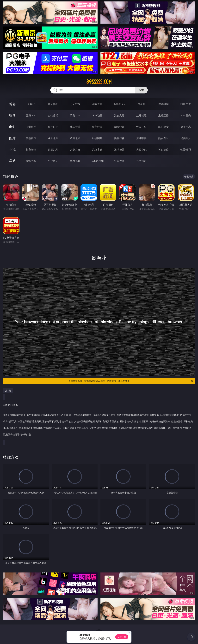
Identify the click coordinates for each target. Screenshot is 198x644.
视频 (12, 115)
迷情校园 (119, 150)
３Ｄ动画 (97, 115)
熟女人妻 (119, 115)
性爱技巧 (186, 150)
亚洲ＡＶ (31, 115)
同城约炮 (31, 161)
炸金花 (141, 104)
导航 (12, 161)
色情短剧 (141, 161)
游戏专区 (97, 104)
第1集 (8, 391)
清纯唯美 (141, 138)
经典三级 (141, 127)
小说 (12, 149)
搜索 (141, 90)
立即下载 (122, 637)
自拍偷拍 (53, 115)
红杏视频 (119, 161)
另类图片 (186, 138)
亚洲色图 (53, 138)
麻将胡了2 (119, 104)
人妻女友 (75, 150)
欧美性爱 (97, 127)
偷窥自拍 (31, 138)
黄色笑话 (163, 150)
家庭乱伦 (53, 150)
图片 (12, 138)
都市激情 (31, 150)
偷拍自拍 (53, 127)
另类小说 (141, 150)
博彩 (12, 104)
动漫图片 (97, 138)
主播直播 (163, 115)
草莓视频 (75, 161)
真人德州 (53, 104)
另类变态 (186, 127)
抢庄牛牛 (186, 104)
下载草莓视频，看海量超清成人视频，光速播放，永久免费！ (131, 381)
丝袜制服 (141, 115)
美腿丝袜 (119, 138)
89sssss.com (99, 82)
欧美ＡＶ (75, 115)
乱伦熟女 (163, 127)
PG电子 (31, 104)
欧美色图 (75, 138)
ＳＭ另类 (186, 115)
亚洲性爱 (31, 127)
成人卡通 (75, 127)
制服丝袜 (119, 127)
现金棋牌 (163, 104)
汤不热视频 (97, 161)
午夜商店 (53, 161)
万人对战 (75, 104)
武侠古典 (97, 150)
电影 (12, 127)
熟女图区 (163, 138)
